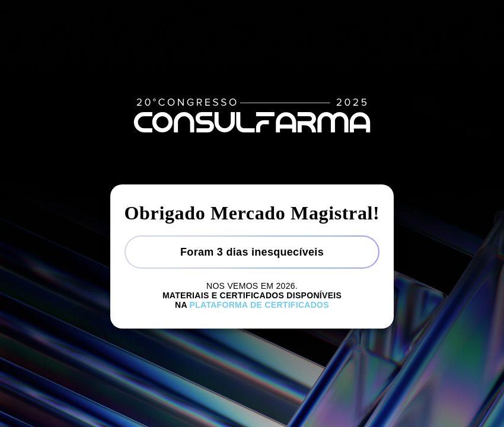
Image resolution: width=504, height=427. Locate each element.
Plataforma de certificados (259, 305)
